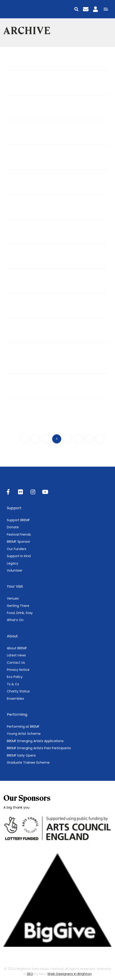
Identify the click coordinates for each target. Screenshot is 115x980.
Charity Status (18, 691)
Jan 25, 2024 (15, 371)
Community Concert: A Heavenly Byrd (49, 413)
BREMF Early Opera (21, 755)
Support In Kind (19, 556)
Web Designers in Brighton (70, 974)
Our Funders (17, 549)
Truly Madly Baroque (30, 60)
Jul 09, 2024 (15, 68)
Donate (13, 527)
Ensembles (15, 699)
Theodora (18, 308)
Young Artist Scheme (24, 734)
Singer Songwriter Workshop (40, 184)
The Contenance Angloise (36, 332)
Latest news (16, 655)
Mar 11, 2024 (15, 340)
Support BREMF (18, 520)
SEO (30, 974)
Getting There (18, 606)
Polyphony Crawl (25, 209)
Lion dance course (27, 258)
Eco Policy (15, 677)
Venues (13, 598)
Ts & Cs (13, 684)
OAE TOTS (19, 110)
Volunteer (15, 570)
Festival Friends (19, 534)
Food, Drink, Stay (20, 613)
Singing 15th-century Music (37, 233)
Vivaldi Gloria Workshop (34, 85)
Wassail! (16, 388)
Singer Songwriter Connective (41, 159)
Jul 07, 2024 (15, 93)
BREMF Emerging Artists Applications (35, 741)
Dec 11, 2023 (15, 396)
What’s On (15, 620)
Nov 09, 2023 (15, 420)
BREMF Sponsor (19, 542)
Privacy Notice (18, 670)
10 (100, 439)
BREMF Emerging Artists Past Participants (39, 748)
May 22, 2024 (15, 316)
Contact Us (16, 663)
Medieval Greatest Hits (33, 283)
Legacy (13, 563)
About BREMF (17, 648)
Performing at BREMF (23, 727)
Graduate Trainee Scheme (28, 763)
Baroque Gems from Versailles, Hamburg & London (55, 360)
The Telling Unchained (32, 134)
